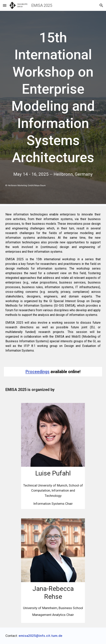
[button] (5, 5)
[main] (53, 98)
